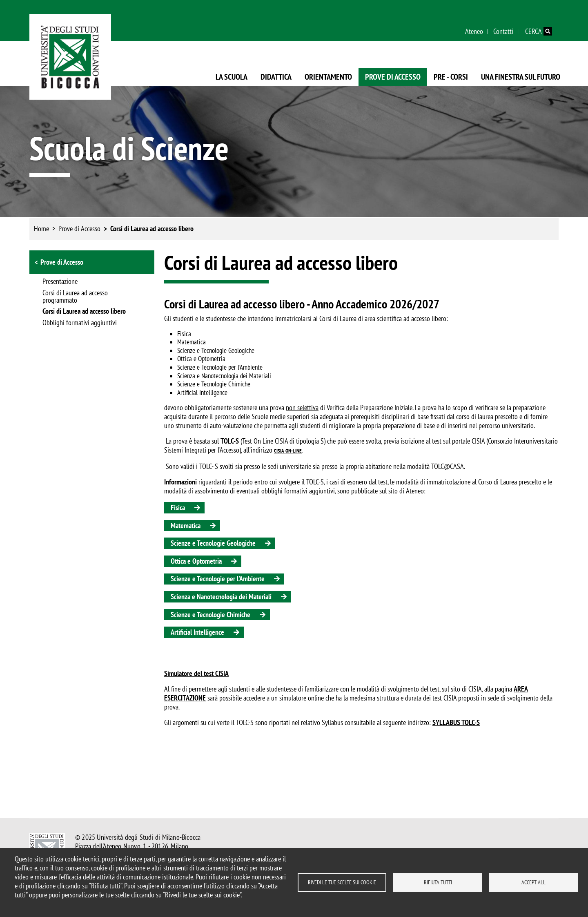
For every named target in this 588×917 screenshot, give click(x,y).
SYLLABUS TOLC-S (456, 722)
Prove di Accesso (393, 77)
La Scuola (232, 77)
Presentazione (60, 282)
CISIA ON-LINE (288, 451)
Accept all (533, 882)
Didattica (276, 77)
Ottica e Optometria (196, 561)
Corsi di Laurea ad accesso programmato (75, 297)
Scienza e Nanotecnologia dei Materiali (221, 597)
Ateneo (474, 31)
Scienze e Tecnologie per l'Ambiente (218, 579)
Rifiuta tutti (438, 882)
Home (41, 229)
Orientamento (328, 77)
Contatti (503, 31)
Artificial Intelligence (197, 632)
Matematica (186, 525)
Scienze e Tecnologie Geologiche (213, 543)
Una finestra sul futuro (521, 77)
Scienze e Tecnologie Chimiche (210, 615)
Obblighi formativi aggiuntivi (80, 323)
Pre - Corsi (451, 77)
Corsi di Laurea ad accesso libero (152, 229)
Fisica (178, 508)
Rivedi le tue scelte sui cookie (342, 882)
